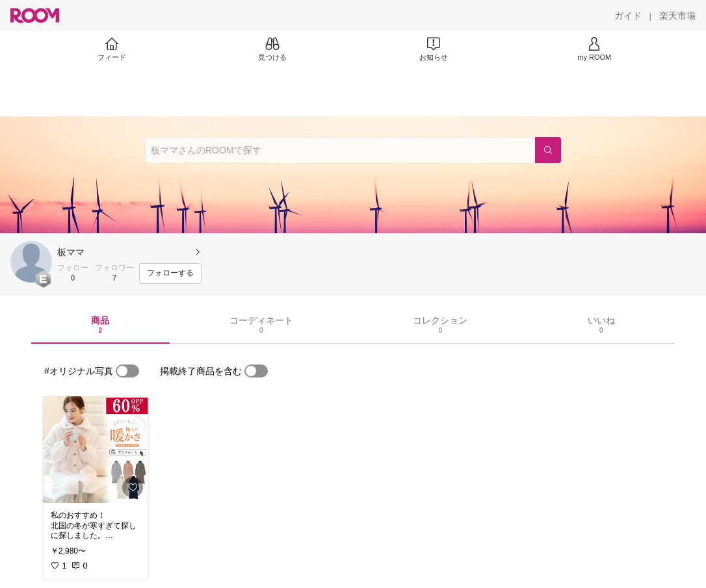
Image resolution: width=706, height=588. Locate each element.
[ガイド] (628, 16)
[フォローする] (170, 274)
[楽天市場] (677, 16)
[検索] (548, 150)
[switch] (127, 371)
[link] (96, 450)
